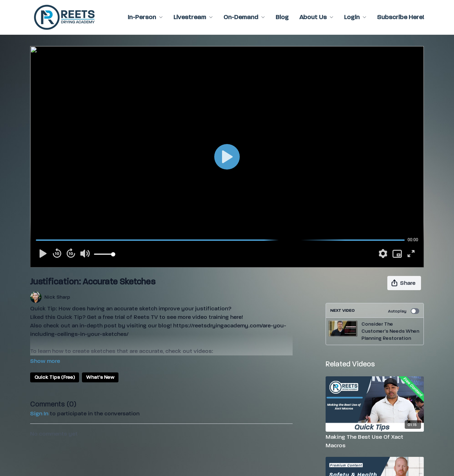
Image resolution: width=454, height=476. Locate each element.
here (236, 317)
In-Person (145, 17)
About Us (316, 17)
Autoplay (404, 311)
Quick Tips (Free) (55, 377)
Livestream (193, 17)
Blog (282, 17)
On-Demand (244, 17)
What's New (100, 377)
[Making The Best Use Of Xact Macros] (375, 441)
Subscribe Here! (400, 17)
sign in (39, 413)
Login (355, 17)
